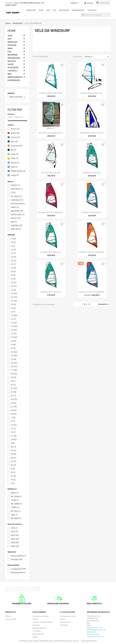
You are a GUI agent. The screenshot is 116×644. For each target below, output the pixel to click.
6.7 (14, 407)
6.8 (14, 410)
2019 (14, 528)
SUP (48, 10)
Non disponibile (19, 573)
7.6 (13, 432)
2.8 (14, 268)
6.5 (14, 399)
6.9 (14, 414)
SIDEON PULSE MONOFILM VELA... (51, 133)
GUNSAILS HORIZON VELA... (92, 212)
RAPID (15, 493)
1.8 (13, 242)
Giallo (15, 158)
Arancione (17, 146)
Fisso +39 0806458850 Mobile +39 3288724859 (25, 4)
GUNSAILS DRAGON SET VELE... (92, 93)
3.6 (14, 297)
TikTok (38, 589)
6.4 (14, 396)
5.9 (14, 378)
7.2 (14, 425)
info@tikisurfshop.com (96, 637)
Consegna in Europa (40, 616)
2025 (15, 543)
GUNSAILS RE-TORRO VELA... (51, 252)
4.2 (14, 315)
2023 (15, 535)
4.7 (14, 334)
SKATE (11, 64)
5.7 (14, 370)
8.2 (14, 447)
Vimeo (23, 589)
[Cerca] (96, 15)
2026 (15, 546)
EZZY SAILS (17, 189)
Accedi (62, 619)
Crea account (65, 622)
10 (13, 480)
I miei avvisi (64, 625)
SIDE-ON (16, 229)
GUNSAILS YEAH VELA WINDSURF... (92, 252)
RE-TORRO (17, 504)
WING (10, 48)
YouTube (13, 589)
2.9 (13, 272)
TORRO (15, 508)
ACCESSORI (13, 68)
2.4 (13, 253)
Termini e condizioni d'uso (42, 622)
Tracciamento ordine (68, 616)
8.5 (14, 454)
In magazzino (18, 569)
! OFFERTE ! (92, 10)
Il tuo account (67, 612)
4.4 (14, 323)
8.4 (14, 451)
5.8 (14, 374)
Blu (14, 150)
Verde (15, 154)
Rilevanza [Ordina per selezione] (97, 57)
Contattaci (37, 631)
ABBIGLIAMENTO (15, 77)
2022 (14, 532)
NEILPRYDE (17, 211)
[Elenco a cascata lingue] (75, 3)
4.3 (14, 319)
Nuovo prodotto (19, 556)
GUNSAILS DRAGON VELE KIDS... (51, 93)
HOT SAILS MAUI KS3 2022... (51, 173)
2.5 (14, 257)
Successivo (104, 304)
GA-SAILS (16, 196)
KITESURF (12, 45)
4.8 (14, 337)
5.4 (14, 359)
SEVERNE (17, 226)
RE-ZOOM (16, 497)
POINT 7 (16, 218)
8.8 (14, 465)
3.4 (14, 290)
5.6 (14, 367)
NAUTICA (12, 61)
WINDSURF (31, 10)
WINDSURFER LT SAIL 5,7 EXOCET (92, 133)
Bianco (15, 129)
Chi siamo (36, 625)
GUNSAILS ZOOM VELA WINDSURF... (92, 292)
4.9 (14, 341)
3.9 (14, 305)
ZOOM (15, 500)
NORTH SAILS (18, 215)
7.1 (13, 421)
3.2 (14, 283)
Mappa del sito (38, 634)
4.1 (13, 312)
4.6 (14, 330)
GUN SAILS (17, 200)
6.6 (14, 403)
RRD (14, 222)
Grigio (15, 175)
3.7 (14, 301)
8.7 (14, 462)
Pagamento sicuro (40, 628)
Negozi (35, 637)
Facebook (8, 589)
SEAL (14, 515)
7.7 (14, 436)
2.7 (13, 264)
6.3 (14, 392)
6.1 (13, 385)
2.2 (14, 250)
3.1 (13, 279)
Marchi (11, 93)
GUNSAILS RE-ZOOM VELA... (51, 292)
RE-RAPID (16, 519)
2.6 (14, 261)
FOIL (55, 10)
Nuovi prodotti (11, 619)
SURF (41, 10)
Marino (15, 163)
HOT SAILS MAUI (19, 204)
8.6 (14, 458)
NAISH (15, 207)
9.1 (13, 472)
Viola (14, 167)
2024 (15, 539)
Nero (14, 142)
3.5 (14, 294)
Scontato (17, 559)
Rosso (15, 133)
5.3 (14, 356)
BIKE (10, 74)
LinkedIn (33, 589)
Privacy (35, 619)
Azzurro (16, 137)
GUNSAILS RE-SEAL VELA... (92, 173)
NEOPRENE (64, 10)
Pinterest (18, 589)
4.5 (14, 326)
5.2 (14, 352)
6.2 (14, 388)
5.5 (14, 363)
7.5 (13, 429)
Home (12, 31)
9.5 (14, 476)
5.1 (13, 348)
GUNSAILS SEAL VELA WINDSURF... (51, 212)
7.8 (14, 440)
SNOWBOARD (14, 58)
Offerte (8, 616)
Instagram (28, 589)
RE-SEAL (16, 511)
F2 (13, 193)
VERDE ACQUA (18, 171)
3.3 (14, 286)
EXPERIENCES (78, 10)
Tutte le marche (17, 97)
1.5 (13, 239)
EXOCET (16, 185)
